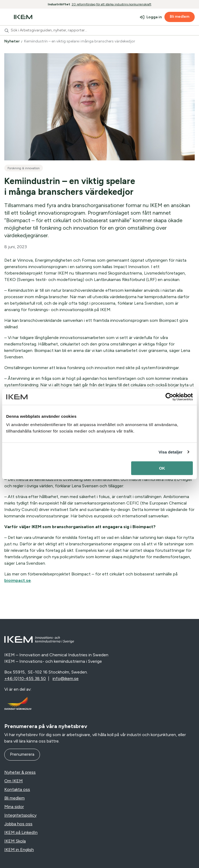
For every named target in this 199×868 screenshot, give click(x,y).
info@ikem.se (66, 678)
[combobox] (99, 30)
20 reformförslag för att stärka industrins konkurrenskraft (111, 4)
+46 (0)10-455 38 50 (25, 678)
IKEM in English (19, 850)
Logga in (154, 17)
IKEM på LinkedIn (21, 832)
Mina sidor (14, 807)
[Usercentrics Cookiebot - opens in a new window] (169, 397)
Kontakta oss (17, 789)
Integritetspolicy (20, 815)
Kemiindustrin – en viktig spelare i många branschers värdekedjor (80, 41)
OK (162, 468)
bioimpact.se (18, 580)
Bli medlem (180, 17)
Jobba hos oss (18, 824)
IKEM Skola (15, 841)
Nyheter (12, 41)
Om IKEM (14, 781)
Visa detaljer (170, 452)
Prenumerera (22, 754)
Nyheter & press (20, 772)
